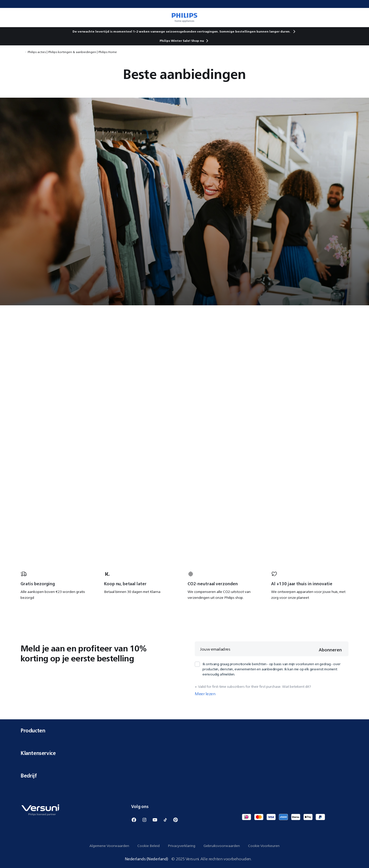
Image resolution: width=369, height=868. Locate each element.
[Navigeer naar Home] (22, 52)
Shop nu (198, 41)
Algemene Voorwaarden (109, 846)
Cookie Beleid (148, 846)
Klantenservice (184, 753)
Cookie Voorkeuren (264, 846)
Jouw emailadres (215, 649)
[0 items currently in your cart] (358, 17)
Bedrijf (184, 776)
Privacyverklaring (182, 846)
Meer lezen (205, 694)
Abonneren (330, 650)
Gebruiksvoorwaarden (222, 846)
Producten (184, 730)
